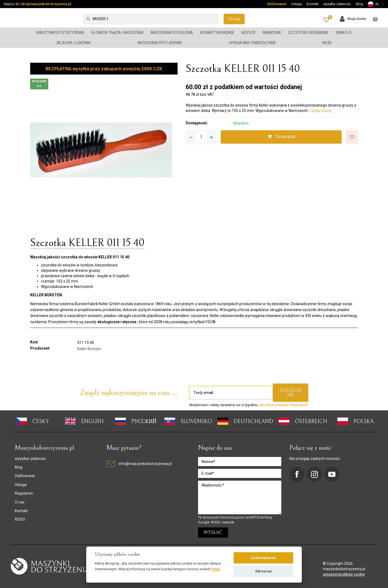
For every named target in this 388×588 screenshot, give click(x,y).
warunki (228, 522)
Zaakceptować (263, 558)
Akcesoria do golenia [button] (172, 33)
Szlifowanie (277, 4)
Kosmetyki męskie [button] (217, 33)
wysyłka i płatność (337, 4)
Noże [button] (327, 43)
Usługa (297, 4)
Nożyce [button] (249, 33)
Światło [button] (344, 33)
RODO (20, 519)
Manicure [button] (272, 33)
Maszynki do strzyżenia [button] (60, 33)
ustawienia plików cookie (344, 574)
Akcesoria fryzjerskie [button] (160, 43)
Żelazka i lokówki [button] (73, 43)
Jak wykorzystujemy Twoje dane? (283, 405)
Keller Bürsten (89, 349)
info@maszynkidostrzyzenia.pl (46, 4)
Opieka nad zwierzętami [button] (252, 43)
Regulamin (24, 493)
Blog (359, 4)
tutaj (216, 569)
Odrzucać (264, 571)
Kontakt (313, 4)
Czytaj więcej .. (322, 111)
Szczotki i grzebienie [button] (309, 33)
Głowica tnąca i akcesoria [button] (117, 33)
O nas (20, 502)
